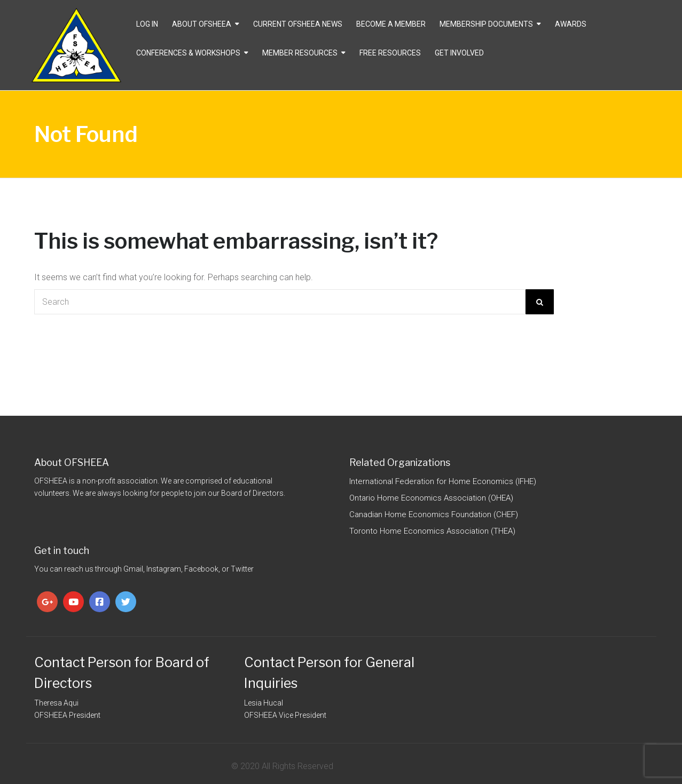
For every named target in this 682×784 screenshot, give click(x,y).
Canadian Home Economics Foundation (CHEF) (434, 514)
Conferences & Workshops (188, 53)
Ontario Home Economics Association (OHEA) (431, 498)
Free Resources (390, 53)
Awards (571, 24)
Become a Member (391, 24)
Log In (147, 24)
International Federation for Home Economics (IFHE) (443, 481)
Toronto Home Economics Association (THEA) (432, 531)
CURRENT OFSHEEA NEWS (298, 24)
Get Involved (459, 53)
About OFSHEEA (202, 24)
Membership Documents (486, 24)
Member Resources (300, 53)
